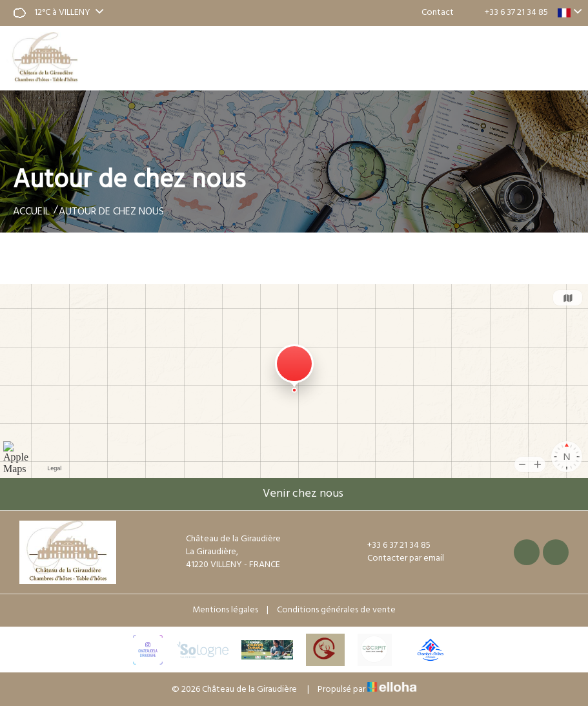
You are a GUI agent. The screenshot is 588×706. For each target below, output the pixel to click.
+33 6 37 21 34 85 (391, 546)
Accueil (31, 212)
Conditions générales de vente (336, 610)
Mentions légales (225, 610)
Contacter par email (398, 559)
